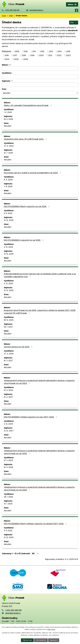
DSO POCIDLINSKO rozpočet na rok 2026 (24, 240)
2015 (68, 51)
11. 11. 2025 (8, 213)
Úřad (11, 16)
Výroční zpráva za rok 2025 (18, 347)
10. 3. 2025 (8, 460)
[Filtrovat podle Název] (40, 69)
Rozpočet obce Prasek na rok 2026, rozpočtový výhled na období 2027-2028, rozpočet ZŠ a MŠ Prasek (40, 312)
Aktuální (8, 126)
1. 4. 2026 (8, 112)
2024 (7, 59)
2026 (26, 59)
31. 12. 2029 (9, 537)
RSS (74, 23)
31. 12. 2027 (9, 431)
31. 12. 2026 (9, 220)
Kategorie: (7, 51)
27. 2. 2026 (9, 354)
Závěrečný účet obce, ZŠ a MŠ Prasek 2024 (26, 139)
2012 (42, 51)
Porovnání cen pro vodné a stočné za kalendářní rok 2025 (33, 173)
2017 (15, 55)
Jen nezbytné (41, 640)
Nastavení (54, 640)
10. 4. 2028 (8, 467)
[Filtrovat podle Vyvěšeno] (40, 77)
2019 (32, 55)
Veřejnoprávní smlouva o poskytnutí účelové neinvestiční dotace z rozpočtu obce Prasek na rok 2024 (39, 382)
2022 (59, 55)
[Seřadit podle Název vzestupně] (11, 64)
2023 (68, 55)
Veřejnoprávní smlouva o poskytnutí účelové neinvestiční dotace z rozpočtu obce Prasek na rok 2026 (39, 489)
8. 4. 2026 (8, 180)
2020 (41, 55)
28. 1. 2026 (8, 497)
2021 (50, 55)
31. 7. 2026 (8, 153)
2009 (17, 51)
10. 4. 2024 (8, 390)
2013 (51, 51)
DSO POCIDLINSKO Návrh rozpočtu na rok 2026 (27, 206)
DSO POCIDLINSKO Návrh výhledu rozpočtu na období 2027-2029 (36, 524)
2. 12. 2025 (8, 247)
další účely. (51, 629)
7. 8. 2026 (8, 186)
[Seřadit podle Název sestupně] (11, 65)
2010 (26, 51)
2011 (34, 51)
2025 (16, 59)
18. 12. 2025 (9, 320)
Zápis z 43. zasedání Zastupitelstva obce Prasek (28, 105)
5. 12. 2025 (8, 283)
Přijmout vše (27, 640)
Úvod (4, 16)
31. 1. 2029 (8, 504)
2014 (60, 51)
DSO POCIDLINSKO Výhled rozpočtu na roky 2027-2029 (31, 417)
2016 (7, 55)
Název (6, 65)
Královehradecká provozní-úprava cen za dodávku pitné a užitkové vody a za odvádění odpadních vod (40, 275)
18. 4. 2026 (8, 119)
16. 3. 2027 (8, 361)
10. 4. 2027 (8, 397)
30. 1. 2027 (8, 327)
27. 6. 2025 (9, 146)
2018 (24, 55)
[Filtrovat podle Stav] (40, 93)
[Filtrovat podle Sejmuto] (40, 85)
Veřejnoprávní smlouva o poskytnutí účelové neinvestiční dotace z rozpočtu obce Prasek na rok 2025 (39, 452)
